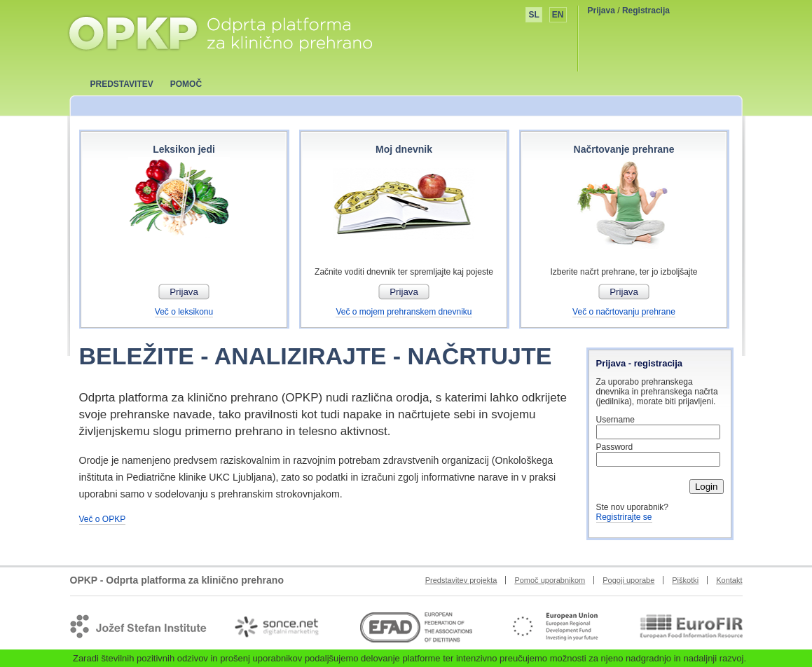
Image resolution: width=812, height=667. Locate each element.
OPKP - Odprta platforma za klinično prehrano (220, 33)
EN (558, 15)
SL (534, 15)
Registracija (646, 11)
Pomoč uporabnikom (550, 580)
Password (615, 447)
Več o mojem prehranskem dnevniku (404, 312)
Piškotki (685, 580)
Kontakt (729, 580)
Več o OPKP (103, 519)
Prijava (601, 11)
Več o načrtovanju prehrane (624, 312)
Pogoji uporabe (628, 580)
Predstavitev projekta (461, 580)
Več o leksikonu (184, 312)
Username (615, 420)
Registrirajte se (624, 517)
